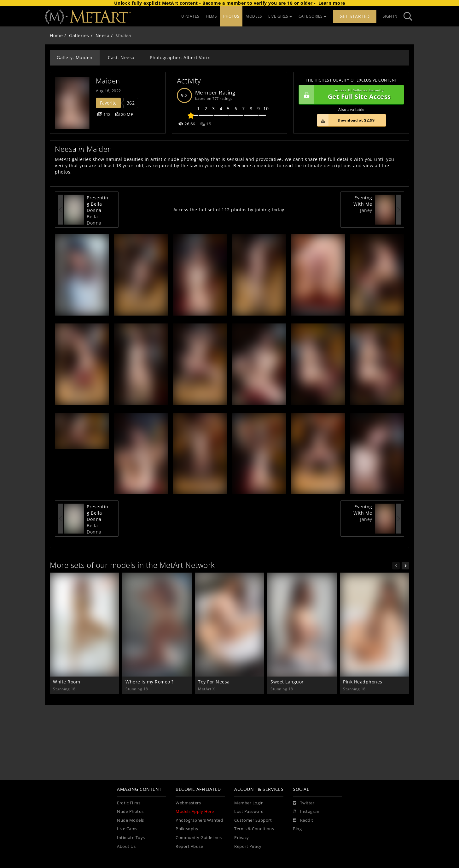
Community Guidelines (199, 838)
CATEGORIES (313, 16)
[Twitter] (304, 803)
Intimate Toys (131, 838)
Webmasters (188, 803)
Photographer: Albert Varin (180, 57)
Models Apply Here (195, 811)
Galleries (79, 35)
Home (56, 35)
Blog (297, 829)
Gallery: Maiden (75, 57)
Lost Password (249, 811)
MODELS (254, 16)
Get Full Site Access (350, 95)
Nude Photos (130, 811)
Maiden (108, 81)
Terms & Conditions (254, 829)
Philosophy (187, 829)
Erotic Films (129, 803)
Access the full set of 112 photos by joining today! (230, 210)
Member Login (249, 803)
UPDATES (190, 16)
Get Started (355, 16)
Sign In (390, 16)
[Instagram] (307, 812)
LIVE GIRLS (280, 16)
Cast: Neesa (121, 57)
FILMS (212, 16)
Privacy (242, 838)
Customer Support (253, 820)
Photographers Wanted (199, 820)
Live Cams (127, 829)
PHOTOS (231, 16)
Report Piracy (248, 846)
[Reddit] (303, 820)
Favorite (108, 103)
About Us (126, 846)
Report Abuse (189, 846)
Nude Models (131, 820)
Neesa (103, 35)
